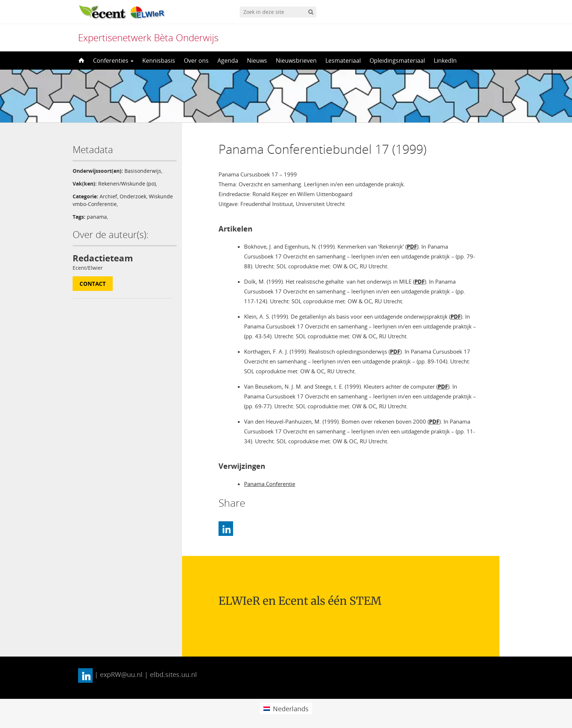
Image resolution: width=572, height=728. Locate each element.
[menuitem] (286, 708)
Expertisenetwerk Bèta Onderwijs (148, 38)
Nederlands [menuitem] (291, 709)
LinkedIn (445, 61)
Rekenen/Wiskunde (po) (127, 184)
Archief (108, 196)
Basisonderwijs (143, 171)
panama (97, 217)
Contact (93, 284)
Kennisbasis (159, 61)
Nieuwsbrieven (296, 61)
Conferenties (113, 61)
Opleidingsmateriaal (397, 61)
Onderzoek (133, 196)
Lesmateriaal (343, 61)
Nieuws (257, 61)
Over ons (196, 61)
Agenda (228, 61)
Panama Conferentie (270, 484)
